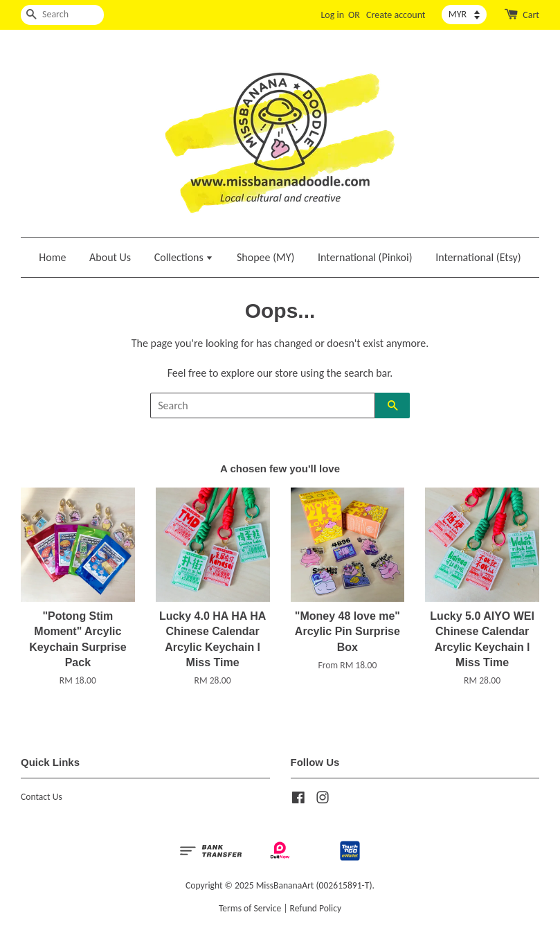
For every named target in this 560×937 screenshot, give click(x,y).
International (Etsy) (478, 257)
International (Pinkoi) (365, 257)
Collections (184, 257)
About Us (110, 257)
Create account (396, 15)
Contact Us (42, 797)
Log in (332, 15)
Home (52, 257)
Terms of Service (250, 908)
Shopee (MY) (265, 257)
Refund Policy (316, 908)
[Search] (62, 15)
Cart (531, 15)
